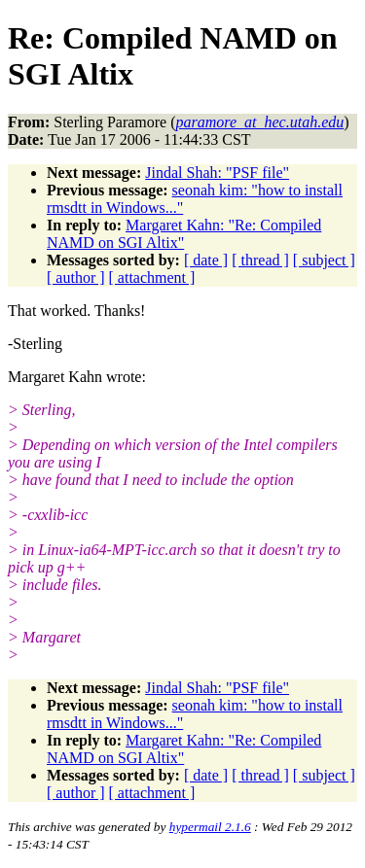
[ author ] (76, 278)
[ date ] (206, 260)
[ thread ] (260, 260)
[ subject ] (324, 260)
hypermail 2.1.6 (210, 827)
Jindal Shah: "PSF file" (217, 173)
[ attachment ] (152, 278)
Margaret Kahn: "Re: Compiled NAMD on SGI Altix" (184, 234)
